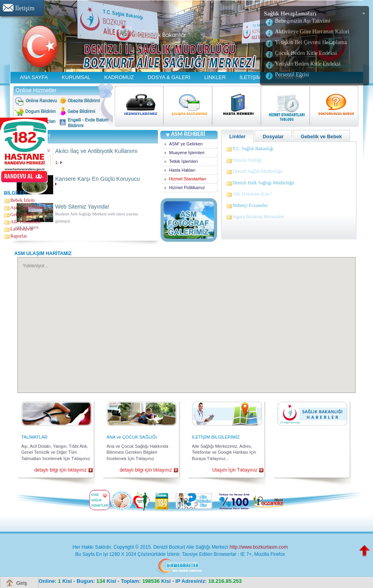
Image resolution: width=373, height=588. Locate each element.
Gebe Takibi (22, 215)
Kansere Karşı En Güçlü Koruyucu (97, 179)
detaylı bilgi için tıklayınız (60, 470)
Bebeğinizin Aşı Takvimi (303, 21)
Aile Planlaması (25, 222)
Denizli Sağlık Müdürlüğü (258, 171)
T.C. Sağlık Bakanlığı (253, 149)
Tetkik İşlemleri (183, 161)
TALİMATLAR (35, 437)
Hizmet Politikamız (187, 188)
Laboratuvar (22, 229)
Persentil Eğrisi (292, 74)
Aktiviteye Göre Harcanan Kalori (312, 32)
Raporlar (19, 236)
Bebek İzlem (22, 200)
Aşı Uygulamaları (27, 207)
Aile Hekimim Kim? (252, 194)
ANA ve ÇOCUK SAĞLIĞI (132, 437)
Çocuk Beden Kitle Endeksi (306, 53)
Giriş (22, 583)
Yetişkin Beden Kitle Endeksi (308, 64)
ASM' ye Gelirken (186, 144)
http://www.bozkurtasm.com (259, 547)
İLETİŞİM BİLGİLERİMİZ (216, 437)
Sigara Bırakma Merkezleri (259, 217)
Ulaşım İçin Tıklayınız (235, 470)
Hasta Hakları (182, 170)
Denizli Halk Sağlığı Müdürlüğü (263, 183)
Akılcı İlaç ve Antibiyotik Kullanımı (96, 151)
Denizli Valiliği (247, 160)
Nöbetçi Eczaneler (250, 205)
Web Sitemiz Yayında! (82, 207)
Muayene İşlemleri (187, 153)
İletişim (25, 8)
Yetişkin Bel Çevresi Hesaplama (311, 42)
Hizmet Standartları (188, 179)
